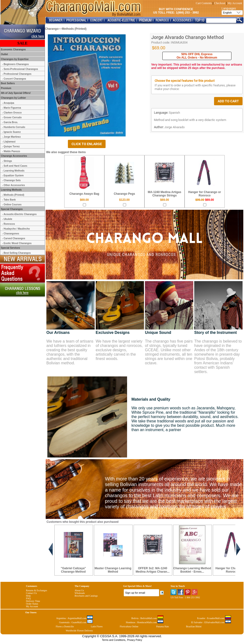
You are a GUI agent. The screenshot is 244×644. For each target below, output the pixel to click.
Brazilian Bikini (194, 626)
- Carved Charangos (14, 238)
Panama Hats (163, 626)
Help (28, 596)
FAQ (28, 598)
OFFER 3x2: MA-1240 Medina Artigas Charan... (152, 570)
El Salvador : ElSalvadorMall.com (211, 622)
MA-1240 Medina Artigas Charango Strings (165, 194)
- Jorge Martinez (11, 137)
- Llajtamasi (9, 142)
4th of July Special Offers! (15, 93)
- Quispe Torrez (11, 146)
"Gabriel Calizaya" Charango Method (73, 570)
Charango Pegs (124, 194)
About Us (79, 590)
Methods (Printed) (74, 29)
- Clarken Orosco (12, 113)
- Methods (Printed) (13, 195)
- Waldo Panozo (11, 151)
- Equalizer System (13, 176)
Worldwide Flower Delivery (79, 631)
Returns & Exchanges (37, 590)
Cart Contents (204, 3)
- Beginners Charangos (15, 64)
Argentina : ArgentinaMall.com (75, 618)
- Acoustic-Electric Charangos (19, 214)
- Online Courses (12, 205)
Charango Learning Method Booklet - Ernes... (192, 570)
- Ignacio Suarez (11, 132)
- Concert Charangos (14, 79)
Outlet (4, 54)
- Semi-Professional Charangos (20, 69)
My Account (235, 3)
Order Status (32, 604)
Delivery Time (33, 601)
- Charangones (11, 234)
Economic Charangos (13, 49)
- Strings (7, 161)
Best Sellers (7, 83)
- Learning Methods (13, 171)
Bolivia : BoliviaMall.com (147, 618)
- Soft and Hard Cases (15, 166)
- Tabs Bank (9, 200)
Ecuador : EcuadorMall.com (214, 618)
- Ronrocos (9, 224)
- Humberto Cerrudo (14, 127)
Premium (6, 88)
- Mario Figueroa (12, 108)
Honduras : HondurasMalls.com (145, 622)
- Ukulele (7, 219)
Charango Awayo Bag (84, 194)
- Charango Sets (11, 180)
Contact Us (32, 593)
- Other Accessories (14, 185)
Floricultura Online (129, 626)
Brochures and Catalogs (86, 596)
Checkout (220, 3)
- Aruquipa (8, 103)
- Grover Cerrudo (12, 117)
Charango (52, 29)
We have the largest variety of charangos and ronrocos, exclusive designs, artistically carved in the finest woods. (119, 350)
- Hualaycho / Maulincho (16, 229)
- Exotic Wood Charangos (17, 243)
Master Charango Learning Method (113, 570)
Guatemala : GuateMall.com (76, 622)
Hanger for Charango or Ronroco (205, 194)
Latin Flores (97, 626)
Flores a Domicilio (65, 626)
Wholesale (80, 593)
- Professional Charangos (17, 74)
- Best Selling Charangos (16, 253)
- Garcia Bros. (10, 122)
